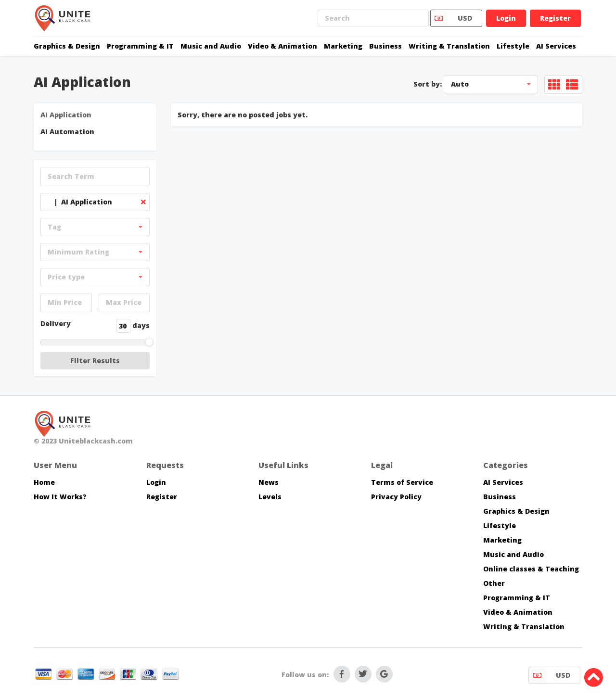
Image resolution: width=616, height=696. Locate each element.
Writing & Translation (449, 46)
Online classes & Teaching (531, 569)
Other (494, 583)
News (269, 482)
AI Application (66, 115)
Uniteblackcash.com (96, 441)
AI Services (556, 46)
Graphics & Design (67, 46)
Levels (270, 497)
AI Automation (67, 132)
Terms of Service (402, 482)
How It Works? (60, 497)
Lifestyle (513, 46)
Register (555, 18)
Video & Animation (282, 46)
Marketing (343, 46)
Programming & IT (140, 46)
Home (44, 482)
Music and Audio (211, 46)
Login (506, 18)
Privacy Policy (396, 497)
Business (385, 46)
